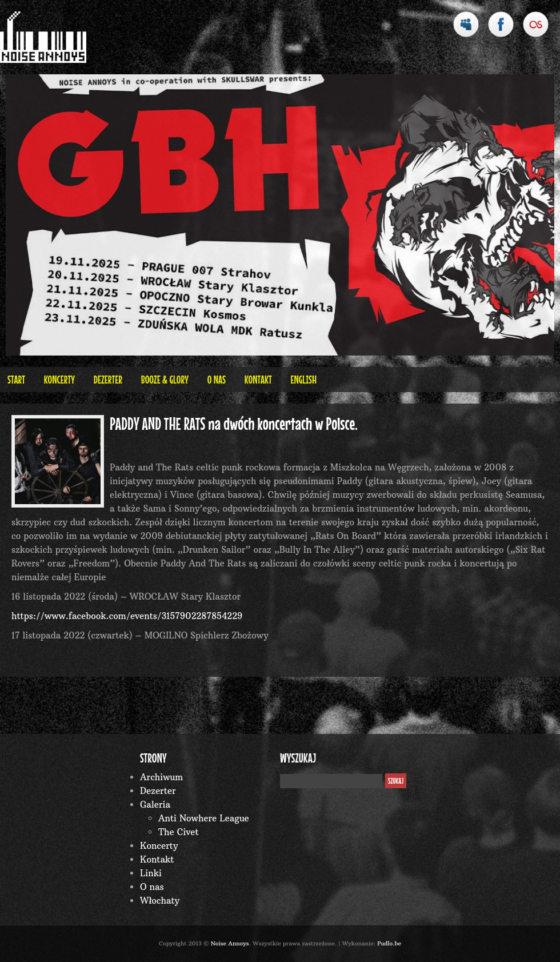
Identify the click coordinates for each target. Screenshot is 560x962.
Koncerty (59, 379)
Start (16, 379)
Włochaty (160, 901)
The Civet (179, 832)
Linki (151, 873)
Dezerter (108, 379)
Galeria (155, 805)
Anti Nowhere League (204, 818)
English (303, 379)
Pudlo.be (389, 943)
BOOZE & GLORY (165, 379)
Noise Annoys (230, 943)
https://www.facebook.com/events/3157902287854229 (127, 616)
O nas (217, 379)
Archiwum (161, 777)
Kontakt (258, 379)
